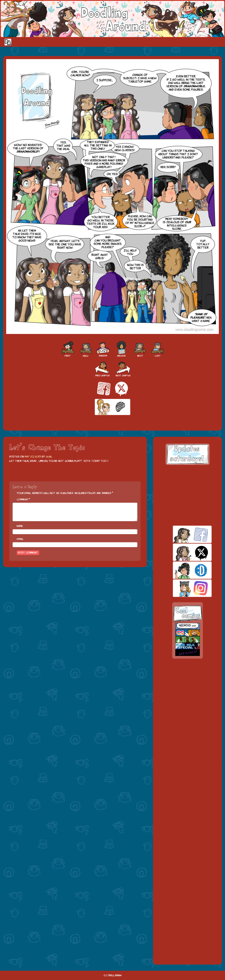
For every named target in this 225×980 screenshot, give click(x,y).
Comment (23, 499)
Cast (176, 42)
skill (185, 570)
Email (20, 539)
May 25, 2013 (33, 457)
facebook (185, 534)
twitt (185, 552)
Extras (201, 42)
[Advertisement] (187, 495)
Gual (49, 457)
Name (20, 526)
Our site (218, 42)
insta (185, 588)
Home (153, 42)
